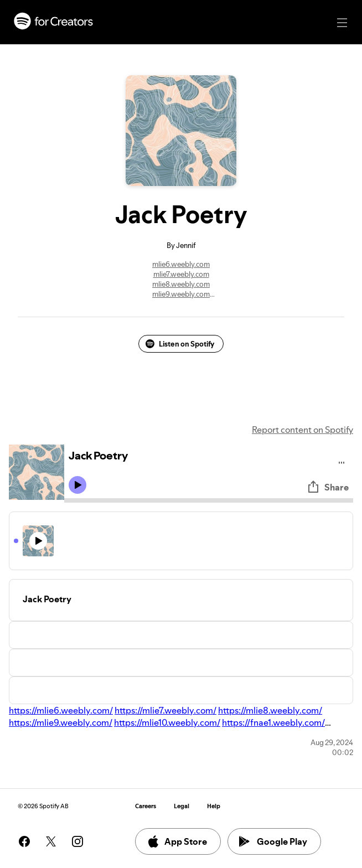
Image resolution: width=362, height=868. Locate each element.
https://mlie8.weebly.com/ (270, 710)
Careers (146, 806)
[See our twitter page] (51, 841)
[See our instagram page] (77, 841)
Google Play (273, 841)
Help (214, 806)
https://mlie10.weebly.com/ (167, 722)
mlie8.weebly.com (181, 284)
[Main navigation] (342, 23)
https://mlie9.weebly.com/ (61, 722)
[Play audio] (342, 461)
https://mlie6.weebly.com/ (61, 710)
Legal (182, 806)
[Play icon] (77, 485)
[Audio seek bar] (209, 500)
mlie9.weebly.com (181, 294)
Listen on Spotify (180, 344)
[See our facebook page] (24, 841)
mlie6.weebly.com (181, 264)
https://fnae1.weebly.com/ (273, 722)
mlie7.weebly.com (181, 274)
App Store (177, 841)
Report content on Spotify (302, 430)
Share (328, 487)
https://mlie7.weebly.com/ (166, 710)
